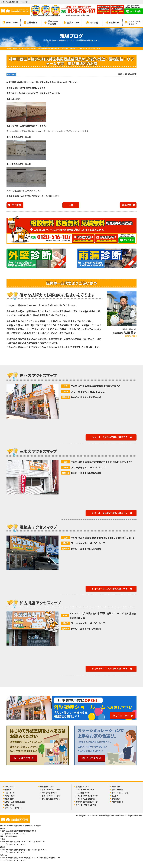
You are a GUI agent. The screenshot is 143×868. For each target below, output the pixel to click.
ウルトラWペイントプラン (52, 796)
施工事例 (92, 22)
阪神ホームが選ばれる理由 (15, 802)
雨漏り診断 (116, 787)
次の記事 (16, 205)
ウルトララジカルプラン (51, 790)
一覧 (71, 205)
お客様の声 (112, 22)
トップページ (9, 787)
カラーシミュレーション (121, 793)
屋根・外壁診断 (117, 790)
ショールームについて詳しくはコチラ (110, 437)
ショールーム (9, 793)
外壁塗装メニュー (47, 787)
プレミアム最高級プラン (51, 799)
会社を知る (31, 22)
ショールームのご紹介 (133, 22)
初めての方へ (10, 22)
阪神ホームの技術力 (51, 22)
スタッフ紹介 (9, 796)
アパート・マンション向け (86, 805)
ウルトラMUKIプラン (86, 790)
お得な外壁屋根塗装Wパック (87, 802)
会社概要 (8, 790)
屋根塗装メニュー (83, 787)
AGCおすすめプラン (50, 793)
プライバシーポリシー (13, 808)
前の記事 (127, 205)
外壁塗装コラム (117, 802)
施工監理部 (11, 74)
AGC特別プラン (84, 793)
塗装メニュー (71, 22)
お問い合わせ (9, 805)
